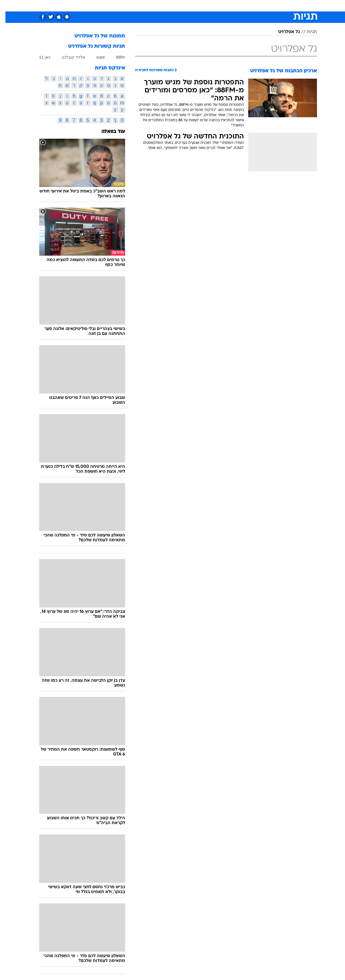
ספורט (266, 6)
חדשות (285, 6)
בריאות (158, 6)
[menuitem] (281, 6)
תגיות (306, 32)
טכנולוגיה (117, 6)
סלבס (207, 6)
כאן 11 (39, 57)
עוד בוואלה (108, 132)
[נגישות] (8, 6)
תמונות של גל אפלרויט (94, 36)
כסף (191, 6)
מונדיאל (245, 6)
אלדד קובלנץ (68, 57)
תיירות (139, 6)
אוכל (176, 6)
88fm (115, 57)
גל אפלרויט (284, 32)
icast (95, 57)
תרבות (225, 6)
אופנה (96, 6)
